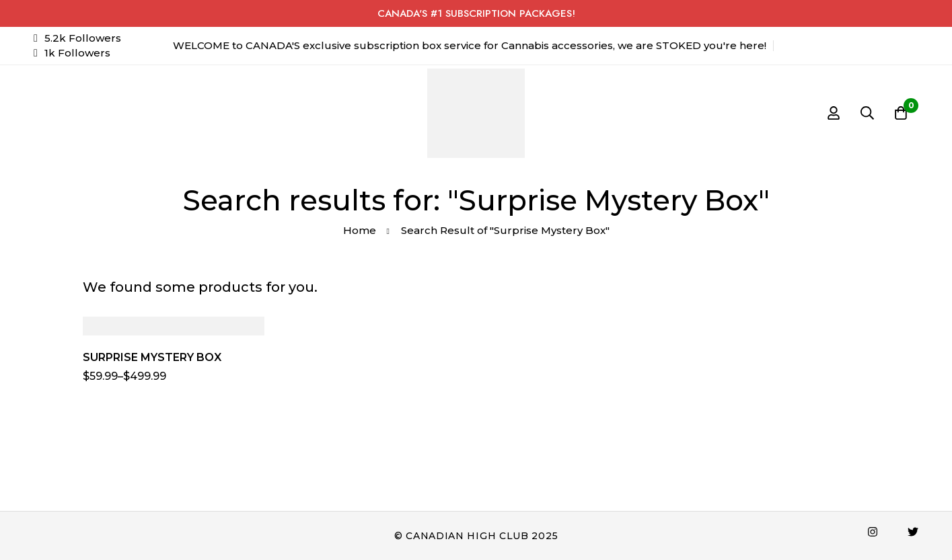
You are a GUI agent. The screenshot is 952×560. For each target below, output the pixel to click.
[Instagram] (873, 532)
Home (360, 230)
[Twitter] (913, 532)
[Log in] (834, 113)
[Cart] (901, 113)
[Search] (867, 113)
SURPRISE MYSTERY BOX (152, 357)
